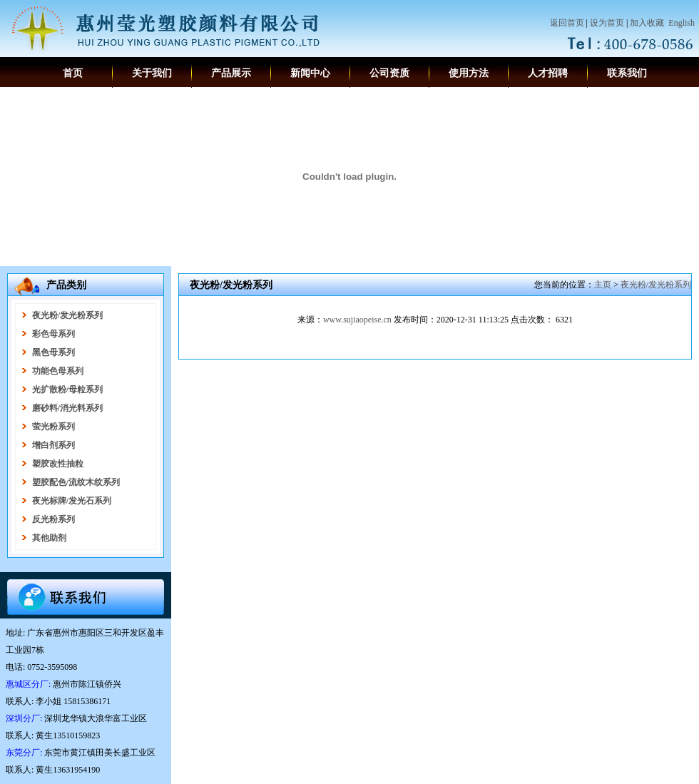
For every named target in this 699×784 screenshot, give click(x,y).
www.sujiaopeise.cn (357, 320)
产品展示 (231, 73)
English (682, 23)
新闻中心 (310, 73)
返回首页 (567, 23)
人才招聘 (548, 73)
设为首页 (607, 23)
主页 (603, 285)
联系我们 (627, 73)
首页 (73, 73)
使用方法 (469, 73)
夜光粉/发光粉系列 (656, 285)
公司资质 (389, 73)
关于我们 (152, 73)
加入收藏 (647, 23)
